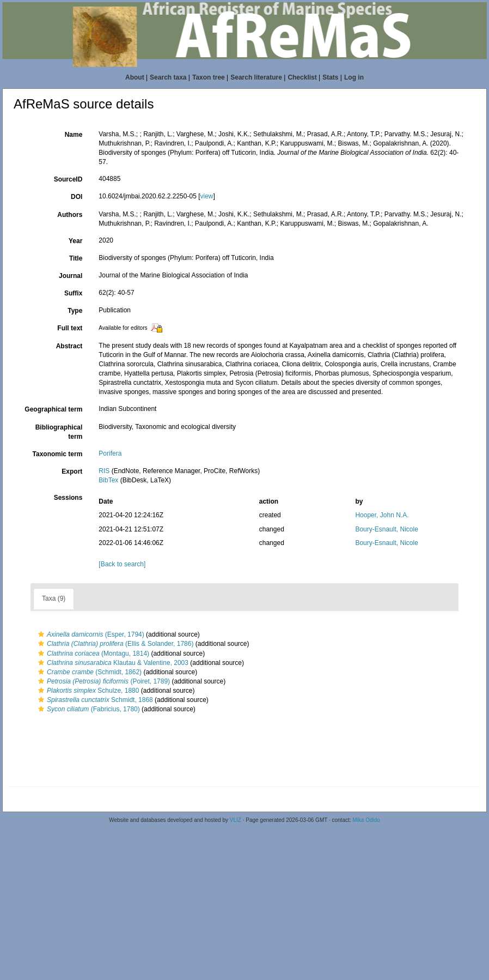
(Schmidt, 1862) (88, 672)
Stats (330, 77)
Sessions (68, 498)
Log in (354, 77)
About (135, 77)
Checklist (302, 77)
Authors (70, 215)
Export (72, 471)
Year (75, 241)
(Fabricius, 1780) (88, 709)
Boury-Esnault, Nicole (386, 529)
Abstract (69, 346)
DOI (77, 197)
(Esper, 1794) (90, 634)
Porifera (110, 453)
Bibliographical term (59, 432)
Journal (71, 276)
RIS (104, 471)
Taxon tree (209, 77)
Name (74, 135)
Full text (70, 328)
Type (75, 311)
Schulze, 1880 (87, 691)
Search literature (256, 77)
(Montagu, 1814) (92, 654)
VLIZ (236, 820)
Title (76, 258)
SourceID (68, 179)
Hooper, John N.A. (382, 515)
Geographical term (53, 409)
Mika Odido (366, 820)
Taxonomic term (58, 454)
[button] (41, 634)
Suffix (73, 293)
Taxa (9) (54, 598)
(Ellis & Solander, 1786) (114, 644)
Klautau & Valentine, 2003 (112, 663)
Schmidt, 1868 (94, 700)
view (206, 196)
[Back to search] (122, 564)
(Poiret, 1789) (103, 681)
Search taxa (168, 77)
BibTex (108, 480)
